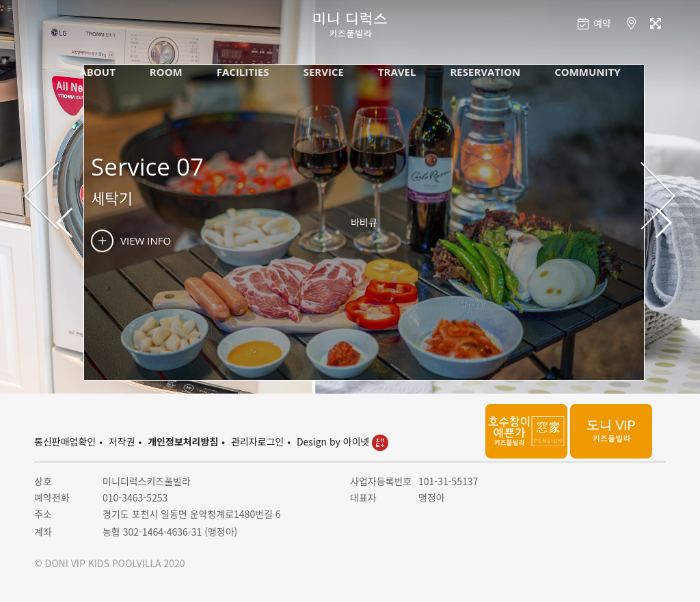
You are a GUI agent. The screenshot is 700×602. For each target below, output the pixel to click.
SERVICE (324, 72)
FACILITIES (243, 72)
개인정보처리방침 (183, 441)
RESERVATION (485, 72)
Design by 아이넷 (342, 441)
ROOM (166, 72)
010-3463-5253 (135, 497)
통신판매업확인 (65, 441)
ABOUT (97, 72)
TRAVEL (397, 72)
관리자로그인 (257, 441)
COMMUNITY (587, 72)
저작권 (122, 441)
